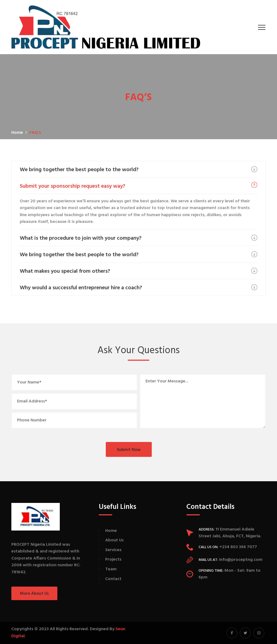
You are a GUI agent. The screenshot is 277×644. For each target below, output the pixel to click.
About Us (114, 540)
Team (111, 569)
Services (113, 550)
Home (111, 531)
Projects (113, 560)
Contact (113, 579)
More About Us (34, 594)
